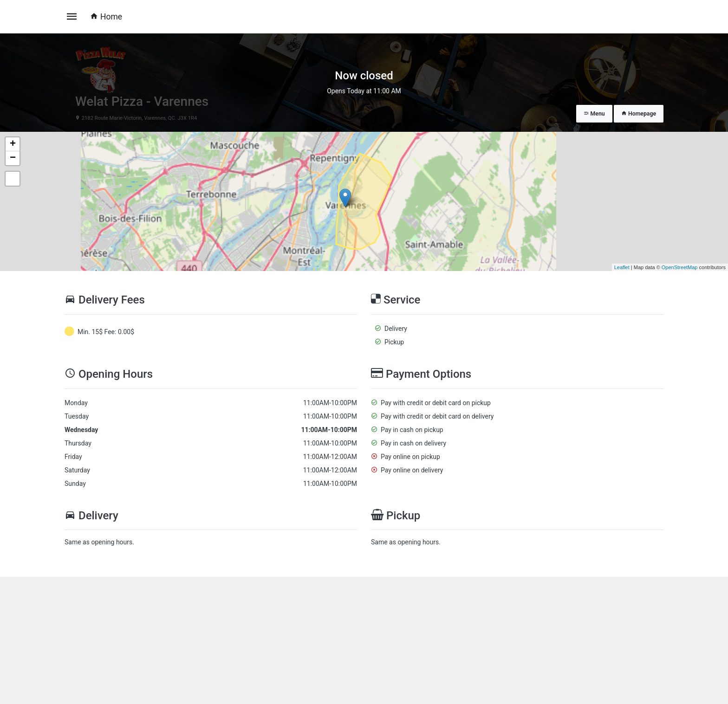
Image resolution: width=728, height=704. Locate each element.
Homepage (639, 114)
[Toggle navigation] (72, 17)
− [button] (13, 158)
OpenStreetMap (680, 267)
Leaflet (622, 267)
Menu (594, 114)
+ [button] (13, 144)
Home (106, 17)
